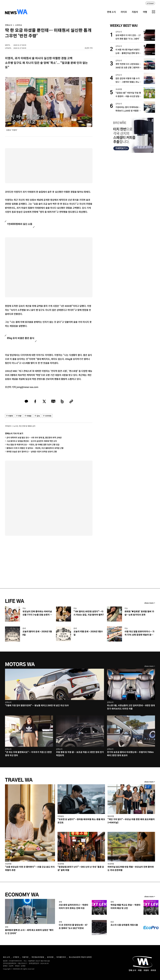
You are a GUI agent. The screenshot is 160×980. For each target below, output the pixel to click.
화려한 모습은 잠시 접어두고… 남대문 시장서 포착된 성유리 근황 (32, 452)
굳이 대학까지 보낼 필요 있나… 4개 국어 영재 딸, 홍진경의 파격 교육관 (34, 438)
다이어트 (48, 416)
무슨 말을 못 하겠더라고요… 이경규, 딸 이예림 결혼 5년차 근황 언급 (33, 445)
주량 (20, 416)
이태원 (29, 416)
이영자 (10, 416)
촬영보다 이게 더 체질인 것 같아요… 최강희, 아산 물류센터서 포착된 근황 (35, 448)
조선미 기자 (89, 48)
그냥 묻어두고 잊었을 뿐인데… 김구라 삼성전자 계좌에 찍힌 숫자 (32, 441)
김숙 (38, 416)
